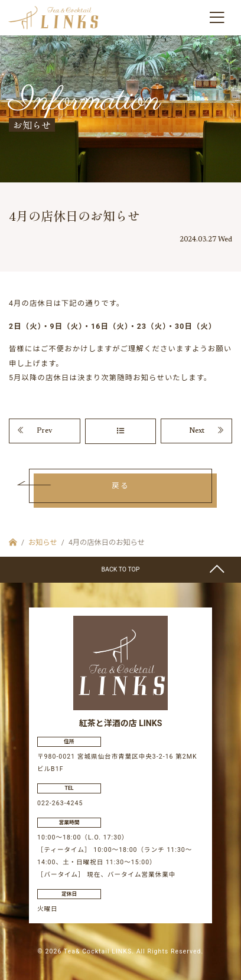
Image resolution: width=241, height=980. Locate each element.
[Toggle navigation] (217, 18)
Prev (45, 431)
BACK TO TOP (121, 569)
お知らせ (43, 543)
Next (197, 431)
